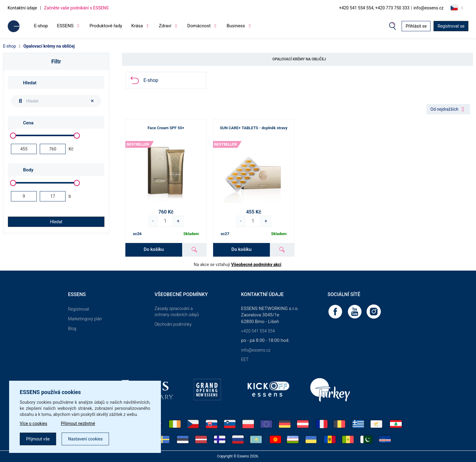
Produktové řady (106, 26)
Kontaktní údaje (22, 8)
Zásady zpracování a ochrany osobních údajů (177, 312)
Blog (72, 329)
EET (245, 359)
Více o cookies (34, 423)
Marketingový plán (85, 319)
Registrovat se (451, 26)
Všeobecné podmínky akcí (256, 265)
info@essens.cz (428, 8)
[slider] (13, 136)
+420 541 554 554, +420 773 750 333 (374, 8)
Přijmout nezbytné (78, 423)
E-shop (41, 26)
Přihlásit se (416, 26)
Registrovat (79, 309)
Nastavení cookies (85, 439)
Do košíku (154, 249)
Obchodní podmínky (173, 324)
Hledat (56, 222)
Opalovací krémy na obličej (49, 46)
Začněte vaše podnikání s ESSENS (76, 8)
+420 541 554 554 (258, 331)
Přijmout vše (38, 439)
